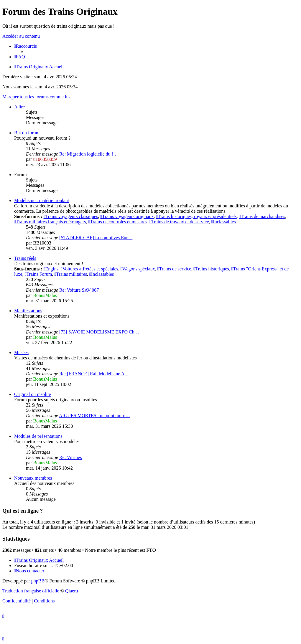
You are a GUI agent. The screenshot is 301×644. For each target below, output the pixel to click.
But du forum (27, 133)
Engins (51, 269)
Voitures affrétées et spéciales (89, 269)
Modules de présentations (38, 436)
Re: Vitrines (71, 457)
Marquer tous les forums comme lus (36, 97)
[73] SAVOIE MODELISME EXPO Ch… (99, 332)
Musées (21, 352)
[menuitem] (20, 57)
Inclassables (223, 222)
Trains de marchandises (262, 216)
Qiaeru (72, 591)
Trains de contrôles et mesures (118, 222)
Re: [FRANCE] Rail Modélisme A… (94, 374)
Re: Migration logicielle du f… (89, 154)
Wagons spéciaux (138, 269)
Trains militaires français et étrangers (50, 222)
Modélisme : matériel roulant (42, 200)
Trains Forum (38, 274)
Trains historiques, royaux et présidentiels (196, 216)
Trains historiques (211, 269)
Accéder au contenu (21, 36)
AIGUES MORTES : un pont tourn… (94, 416)
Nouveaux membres (33, 478)
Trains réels (25, 258)
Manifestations (28, 311)
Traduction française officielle (31, 591)
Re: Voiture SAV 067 (79, 290)
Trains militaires (71, 274)
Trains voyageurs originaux (127, 216)
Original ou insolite (32, 394)
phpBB (38, 581)
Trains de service (174, 269)
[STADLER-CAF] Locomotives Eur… (96, 238)
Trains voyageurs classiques (71, 216)
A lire (19, 107)
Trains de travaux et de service (179, 222)
